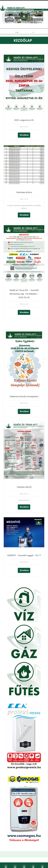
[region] (24, 17)
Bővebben (24, 135)
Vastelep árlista (24, 192)
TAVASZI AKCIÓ (24, 487)
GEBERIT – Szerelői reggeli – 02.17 (24, 555)
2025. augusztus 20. (24, 120)
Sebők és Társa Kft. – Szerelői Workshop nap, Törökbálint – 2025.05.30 (24, 294)
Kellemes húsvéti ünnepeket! (24, 396)
